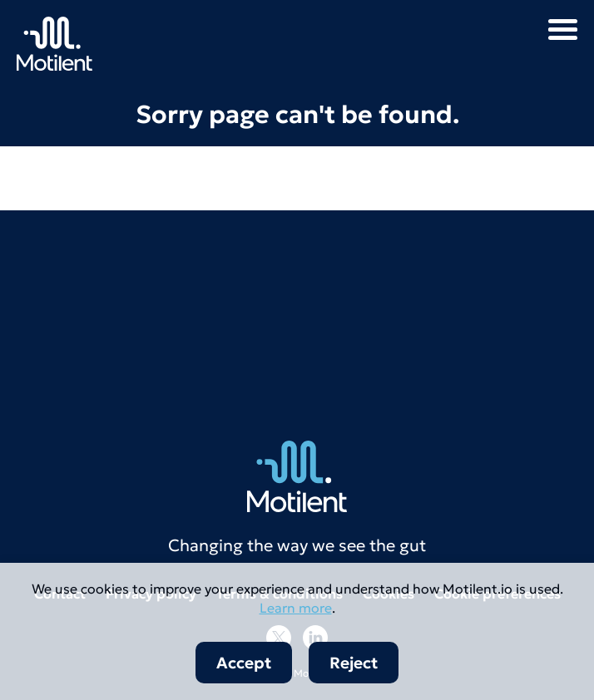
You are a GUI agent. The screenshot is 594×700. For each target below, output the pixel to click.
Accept (244, 663)
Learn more (296, 608)
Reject (354, 663)
